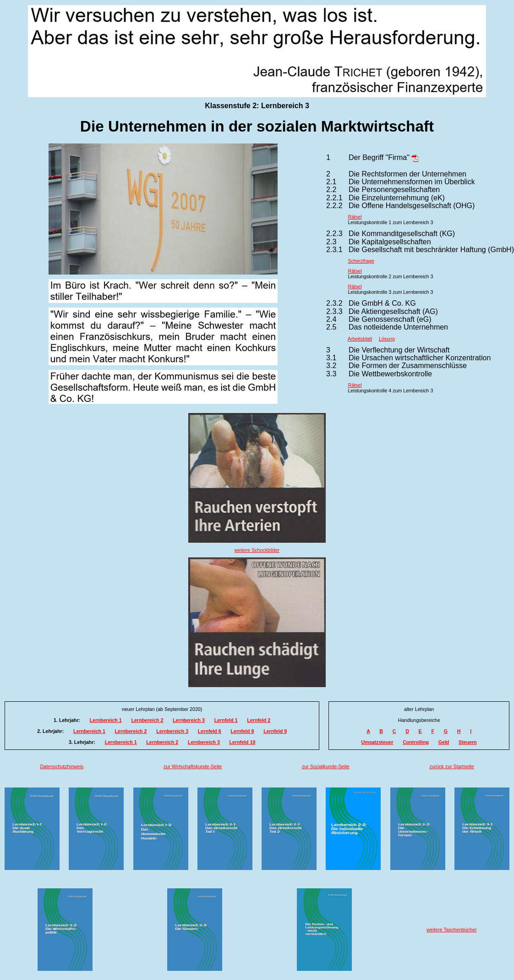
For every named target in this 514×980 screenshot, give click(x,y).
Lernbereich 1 (106, 720)
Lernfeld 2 (259, 720)
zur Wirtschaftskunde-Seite (193, 766)
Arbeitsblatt (360, 339)
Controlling (416, 742)
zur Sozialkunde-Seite (326, 766)
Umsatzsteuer (377, 742)
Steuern (468, 742)
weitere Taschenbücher (451, 930)
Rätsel (355, 217)
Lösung (387, 339)
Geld (444, 742)
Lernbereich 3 (189, 720)
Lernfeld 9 (275, 731)
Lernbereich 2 (147, 720)
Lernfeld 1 (226, 720)
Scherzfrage (361, 261)
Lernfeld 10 (243, 742)
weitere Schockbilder (257, 550)
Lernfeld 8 (243, 731)
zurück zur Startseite (451, 766)
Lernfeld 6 (210, 731)
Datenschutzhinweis (62, 766)
